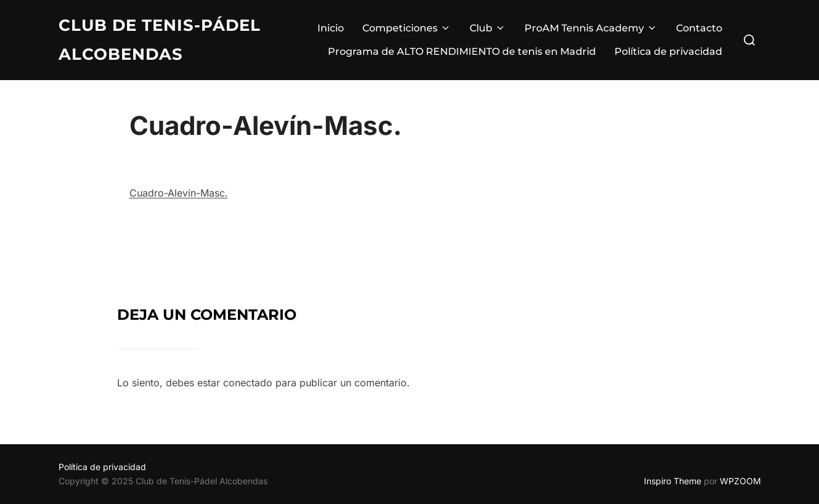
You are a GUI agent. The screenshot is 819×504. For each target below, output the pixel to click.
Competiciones (407, 28)
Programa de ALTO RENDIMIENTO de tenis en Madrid (462, 51)
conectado (248, 383)
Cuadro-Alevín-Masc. (179, 193)
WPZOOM (740, 481)
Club (488, 28)
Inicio (331, 28)
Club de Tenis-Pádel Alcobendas (160, 40)
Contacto (699, 28)
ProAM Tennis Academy (591, 28)
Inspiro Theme (673, 481)
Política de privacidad (668, 51)
